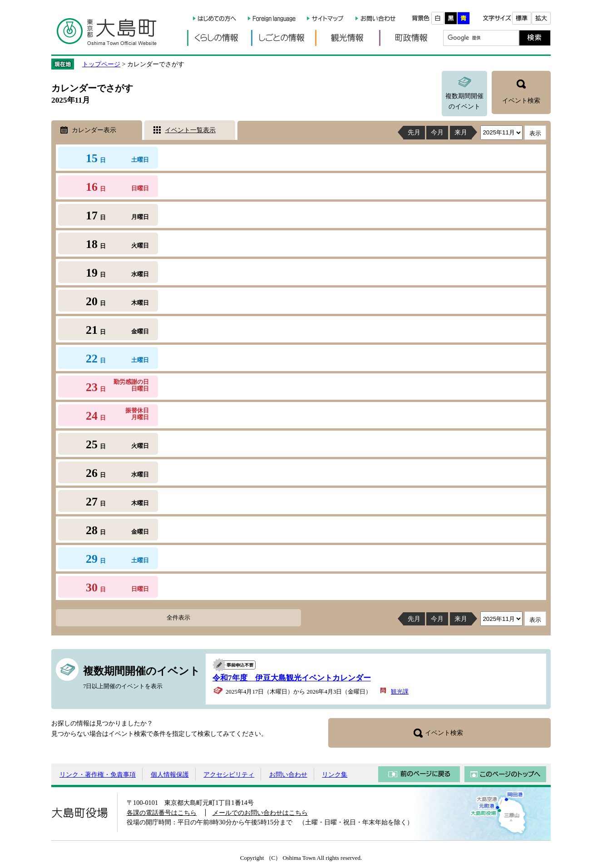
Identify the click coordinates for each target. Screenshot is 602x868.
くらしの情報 (219, 38)
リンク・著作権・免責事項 (98, 774)
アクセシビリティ (229, 774)
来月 (461, 132)
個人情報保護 (170, 774)
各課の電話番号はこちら (162, 813)
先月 (414, 132)
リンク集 (335, 774)
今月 (437, 132)
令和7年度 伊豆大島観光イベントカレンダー (292, 678)
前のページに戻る (419, 774)
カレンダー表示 (94, 130)
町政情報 (411, 38)
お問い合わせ (288, 774)
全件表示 (178, 618)
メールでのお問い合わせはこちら (260, 813)
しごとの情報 (283, 38)
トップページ (101, 64)
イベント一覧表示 (190, 130)
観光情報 (347, 38)
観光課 (400, 692)
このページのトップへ (505, 774)
